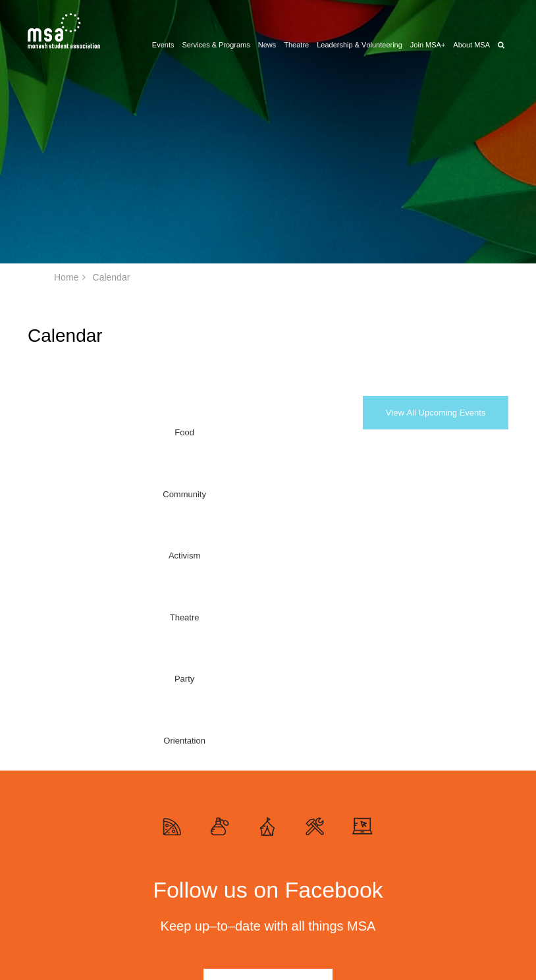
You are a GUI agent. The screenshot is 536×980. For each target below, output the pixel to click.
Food (46, 432)
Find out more (268, 680)
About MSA (471, 45)
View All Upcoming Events (436, 413)
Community (103, 432)
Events (163, 45)
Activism (160, 432)
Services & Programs (216, 45)
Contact (386, 924)
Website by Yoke (464, 942)
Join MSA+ (428, 45)
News (267, 45)
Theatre (296, 45)
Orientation (317, 432)
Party (261, 432)
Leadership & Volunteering (360, 45)
